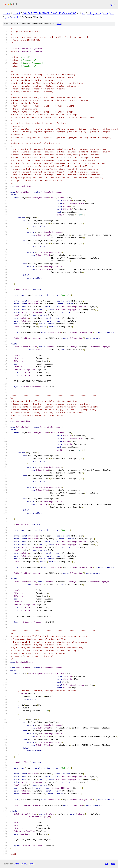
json (113, 864)
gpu (7, 17)
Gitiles (16, 864)
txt (107, 864)
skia (106, 13)
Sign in (112, 4)
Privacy (24, 864)
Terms (32, 864)
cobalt (7, 13)
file (59, 24)
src (83, 13)
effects (15, 17)
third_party (94, 13)
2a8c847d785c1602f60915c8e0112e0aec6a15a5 (49, 13)
